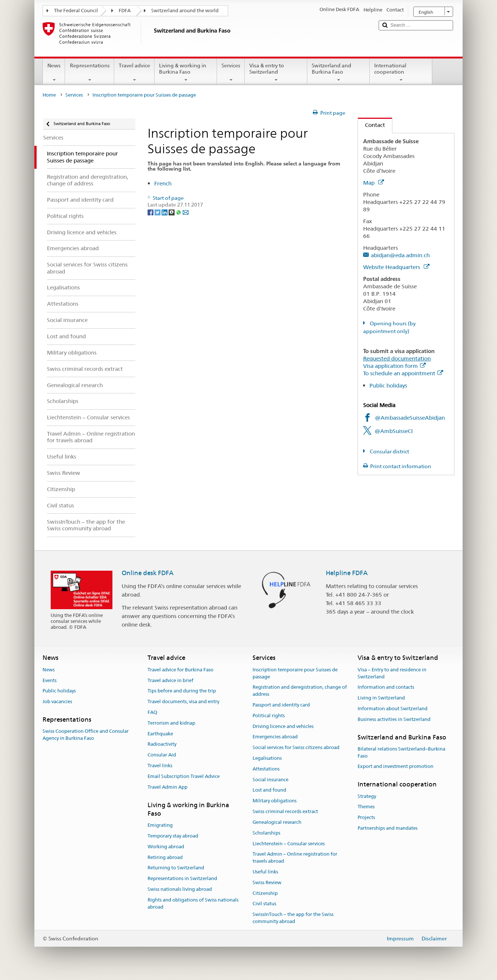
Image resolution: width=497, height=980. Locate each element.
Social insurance (271, 780)
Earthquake (160, 734)
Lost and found (269, 790)
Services (231, 73)
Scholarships (266, 833)
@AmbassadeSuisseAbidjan (410, 418)
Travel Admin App (168, 787)
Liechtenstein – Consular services (289, 844)
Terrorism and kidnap (171, 723)
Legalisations (267, 758)
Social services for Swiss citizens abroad (296, 747)
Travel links (160, 766)
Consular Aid (162, 755)
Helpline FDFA (347, 573)
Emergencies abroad (275, 737)
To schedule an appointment (403, 373)
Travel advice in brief (170, 680)
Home (49, 95)
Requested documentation (397, 358)
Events (50, 680)
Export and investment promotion (395, 767)
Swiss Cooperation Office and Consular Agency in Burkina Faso (86, 735)
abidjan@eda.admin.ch (400, 255)
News (54, 73)
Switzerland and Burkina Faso (339, 73)
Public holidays (388, 385)
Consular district (389, 452)
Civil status (264, 904)
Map (373, 183)
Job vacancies (57, 702)
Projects (366, 817)
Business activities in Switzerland (394, 719)
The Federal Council (76, 11)
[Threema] (172, 212)
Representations (89, 73)
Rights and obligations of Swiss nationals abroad (193, 903)
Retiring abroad (165, 857)
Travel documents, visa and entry (183, 702)
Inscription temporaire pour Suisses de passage (295, 673)
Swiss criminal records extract (285, 811)
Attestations (266, 769)
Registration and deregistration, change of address (300, 691)
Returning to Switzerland (176, 868)
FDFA (125, 11)
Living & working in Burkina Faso (186, 73)
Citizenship (265, 893)
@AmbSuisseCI (394, 431)
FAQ (152, 712)
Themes (366, 807)
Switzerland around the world (185, 11)
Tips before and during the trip (182, 691)
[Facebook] (151, 212)
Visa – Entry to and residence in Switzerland (392, 673)
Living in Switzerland (381, 698)
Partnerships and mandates (388, 828)
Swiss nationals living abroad (180, 889)
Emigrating (160, 825)
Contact (371, 125)
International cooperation (401, 73)
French (163, 183)
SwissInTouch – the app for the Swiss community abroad (293, 918)
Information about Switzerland (393, 709)
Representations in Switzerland (182, 878)
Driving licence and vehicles (283, 726)
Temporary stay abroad (173, 836)
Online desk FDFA (148, 573)
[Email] (186, 212)
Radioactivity (162, 744)
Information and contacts (386, 687)
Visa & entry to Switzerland (276, 73)
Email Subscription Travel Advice (184, 776)
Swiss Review (267, 882)
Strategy (367, 796)
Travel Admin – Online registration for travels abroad (295, 858)
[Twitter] (158, 212)
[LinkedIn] (165, 212)
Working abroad (166, 847)
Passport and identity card (281, 705)
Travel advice (134, 73)
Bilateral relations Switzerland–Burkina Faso (401, 752)
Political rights (269, 716)
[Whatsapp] (179, 212)
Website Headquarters (396, 267)
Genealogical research (277, 822)
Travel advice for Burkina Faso (180, 670)
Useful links (265, 872)
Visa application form (394, 366)
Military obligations (275, 801)
